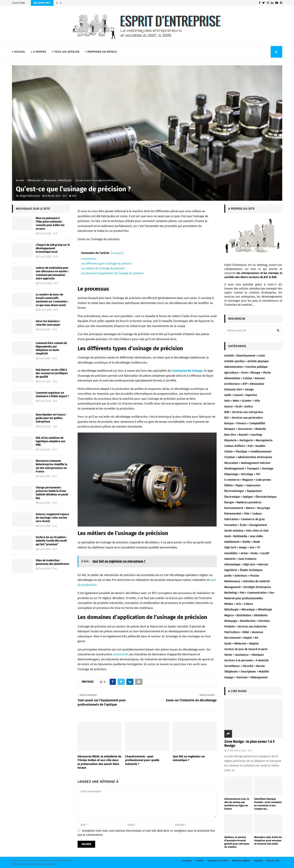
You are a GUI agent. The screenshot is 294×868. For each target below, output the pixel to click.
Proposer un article (218, 861)
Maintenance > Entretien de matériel (247, 581)
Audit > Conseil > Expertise (241, 395)
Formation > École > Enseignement (246, 525)
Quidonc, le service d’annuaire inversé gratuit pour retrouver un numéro (237, 842)
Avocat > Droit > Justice (239, 407)
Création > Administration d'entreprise (248, 457)
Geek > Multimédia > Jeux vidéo (244, 536)
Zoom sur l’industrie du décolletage (191, 700)
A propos (187, 861)
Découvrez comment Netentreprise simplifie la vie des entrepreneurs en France (51, 466)
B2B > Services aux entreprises (244, 412)
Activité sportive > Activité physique (247, 361)
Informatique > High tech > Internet (246, 565)
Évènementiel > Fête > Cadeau (243, 514)
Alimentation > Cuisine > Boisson (245, 378)
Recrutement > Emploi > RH (241, 638)
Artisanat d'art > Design (239, 390)
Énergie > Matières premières (243, 502)
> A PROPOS (39, 52)
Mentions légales (241, 861)
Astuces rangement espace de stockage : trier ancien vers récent (52, 518)
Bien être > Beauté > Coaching (243, 435)
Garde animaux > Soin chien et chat (246, 531)
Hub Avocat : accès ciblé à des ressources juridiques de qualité (52, 373)
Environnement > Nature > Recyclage (247, 508)
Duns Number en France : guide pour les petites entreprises (51, 418)
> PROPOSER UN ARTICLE (101, 52)
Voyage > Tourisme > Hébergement (246, 677)
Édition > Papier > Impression (242, 485)
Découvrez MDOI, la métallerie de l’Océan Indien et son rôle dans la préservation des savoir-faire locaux (99, 762)
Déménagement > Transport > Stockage (249, 469)
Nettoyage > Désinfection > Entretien (247, 621)
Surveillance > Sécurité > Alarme (245, 666)
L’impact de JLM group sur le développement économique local (53, 248)
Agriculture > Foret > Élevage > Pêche (247, 373)
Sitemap (258, 861)
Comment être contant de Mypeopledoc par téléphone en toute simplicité (51, 348)
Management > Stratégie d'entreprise (248, 587)
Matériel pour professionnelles (244, 598)
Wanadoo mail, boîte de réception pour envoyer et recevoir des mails (268, 840)
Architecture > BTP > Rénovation (244, 384)
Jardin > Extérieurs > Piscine (242, 576)
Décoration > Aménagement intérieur (247, 463)
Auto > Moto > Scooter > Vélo (242, 401)
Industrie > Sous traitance (240, 559)
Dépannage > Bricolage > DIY (242, 474)
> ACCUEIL (19, 52)
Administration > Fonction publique (246, 367)
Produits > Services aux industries (246, 627)
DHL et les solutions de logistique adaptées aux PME (50, 441)
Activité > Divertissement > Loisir (245, 356)
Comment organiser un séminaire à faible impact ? (52, 395)
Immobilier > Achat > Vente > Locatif (247, 553)
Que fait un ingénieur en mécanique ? (189, 758)
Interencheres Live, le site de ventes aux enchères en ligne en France (237, 804)
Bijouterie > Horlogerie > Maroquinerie (248, 440)
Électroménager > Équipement (243, 491)
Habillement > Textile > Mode (242, 542)
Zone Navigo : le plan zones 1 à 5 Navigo (250, 744)
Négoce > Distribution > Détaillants (246, 615)
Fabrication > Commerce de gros (244, 519)
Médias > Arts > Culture (239, 604)
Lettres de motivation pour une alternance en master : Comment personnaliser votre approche (52, 273)
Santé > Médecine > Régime (241, 644)
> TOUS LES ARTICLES (66, 52)
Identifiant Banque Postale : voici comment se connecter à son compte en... (268, 804)
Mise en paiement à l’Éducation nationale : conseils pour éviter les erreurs (50, 224)
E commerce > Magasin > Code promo (248, 480)
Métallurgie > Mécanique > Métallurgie (248, 610)
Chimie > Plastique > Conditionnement (248, 452)
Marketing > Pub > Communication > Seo (249, 593)
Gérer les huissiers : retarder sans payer (48, 323)
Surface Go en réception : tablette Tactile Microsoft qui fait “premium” (51, 541)
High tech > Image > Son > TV (242, 548)
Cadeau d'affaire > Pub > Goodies (245, 446)
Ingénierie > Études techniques (244, 570)
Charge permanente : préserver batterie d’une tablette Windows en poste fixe (52, 493)
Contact (200, 861)
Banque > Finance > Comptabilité (245, 423)
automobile (120, 654)
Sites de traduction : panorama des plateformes (53, 562)
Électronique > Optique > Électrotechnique (250, 497)
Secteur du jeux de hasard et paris (246, 649)
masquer (117, 253)
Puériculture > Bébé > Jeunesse (244, 632)
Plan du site (273, 861)
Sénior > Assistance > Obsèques (244, 655)
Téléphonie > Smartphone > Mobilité (247, 672)
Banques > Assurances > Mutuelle (245, 429)
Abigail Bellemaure (30, 196)
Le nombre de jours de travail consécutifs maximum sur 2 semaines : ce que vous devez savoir (52, 300)
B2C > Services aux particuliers (244, 418)
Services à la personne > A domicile (247, 660)
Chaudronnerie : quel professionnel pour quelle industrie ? (142, 760)
